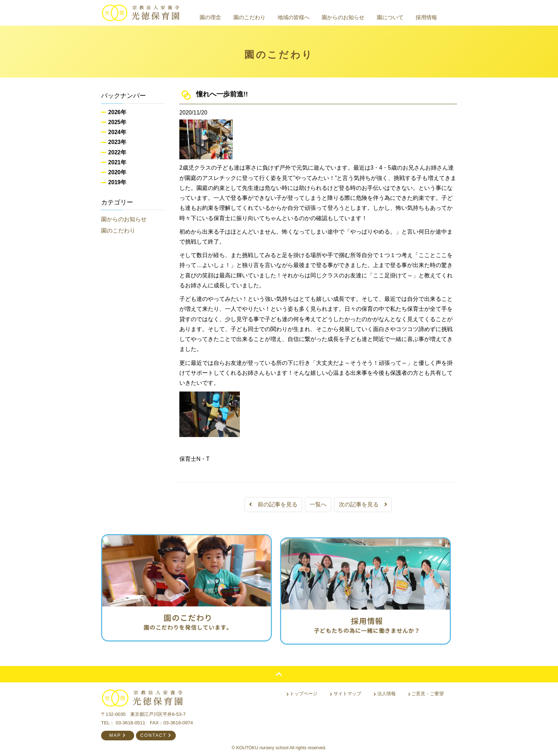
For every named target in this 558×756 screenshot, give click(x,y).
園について (398, 17)
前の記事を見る (273, 504)
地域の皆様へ (302, 17)
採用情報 (435, 17)
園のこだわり (257, 17)
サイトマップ (347, 691)
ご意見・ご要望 (426, 691)
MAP (118, 732)
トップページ (304, 691)
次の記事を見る (363, 504)
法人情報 (385, 691)
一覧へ (318, 504)
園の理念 (219, 17)
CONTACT (156, 732)
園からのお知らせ (351, 17)
